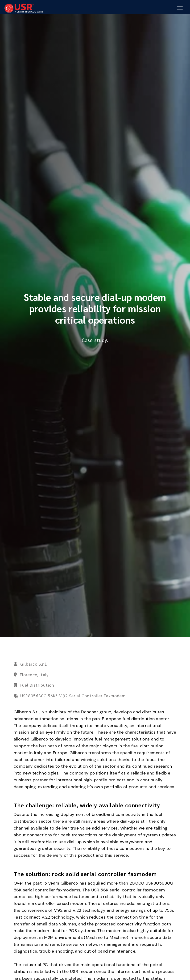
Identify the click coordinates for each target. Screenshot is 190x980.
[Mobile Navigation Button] (180, 8)
